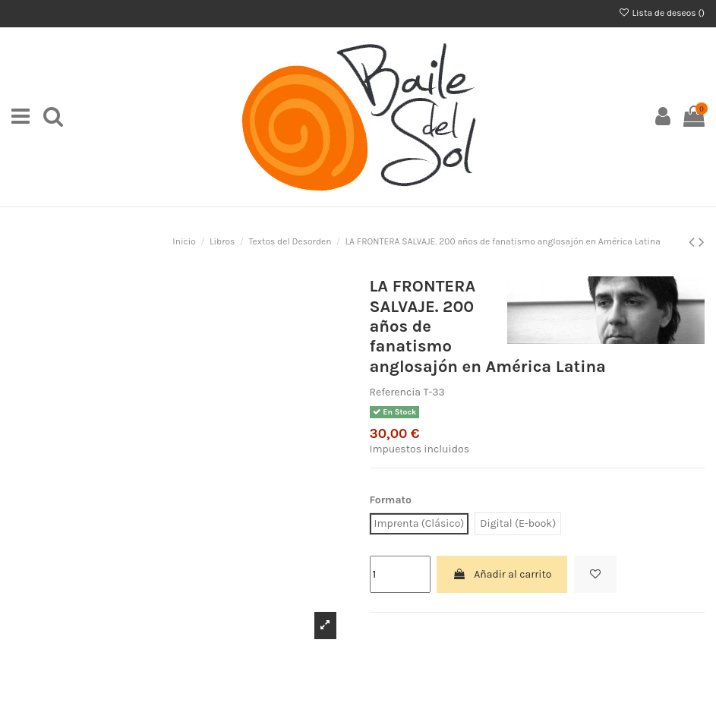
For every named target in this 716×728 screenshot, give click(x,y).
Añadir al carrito (502, 574)
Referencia (396, 392)
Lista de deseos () (661, 13)
